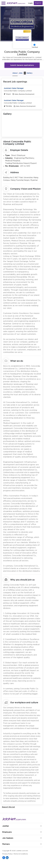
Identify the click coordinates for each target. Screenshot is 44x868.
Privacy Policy (7, 854)
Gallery (30, 73)
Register (38, 3)
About (15, 73)
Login (30, 3)
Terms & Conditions (21, 854)
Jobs (22, 73)
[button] (3, 3)
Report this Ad (8, 807)
